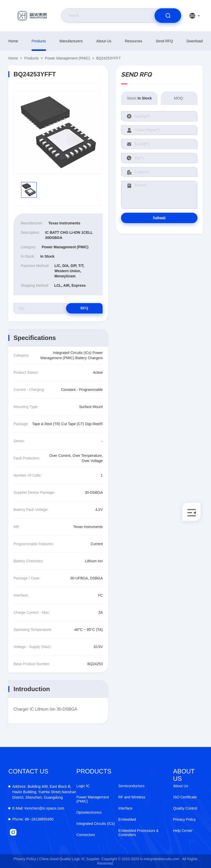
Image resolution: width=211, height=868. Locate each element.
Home (13, 41)
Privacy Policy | (26, 859)
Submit (159, 218)
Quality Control (185, 808)
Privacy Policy (184, 819)
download (195, 41)
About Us (104, 41)
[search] (168, 16)
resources (134, 41)
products (39, 41)
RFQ (84, 308)
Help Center (183, 831)
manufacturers (71, 41)
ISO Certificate (185, 797)
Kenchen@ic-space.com (38, 808)
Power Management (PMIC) (68, 58)
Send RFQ (164, 41)
